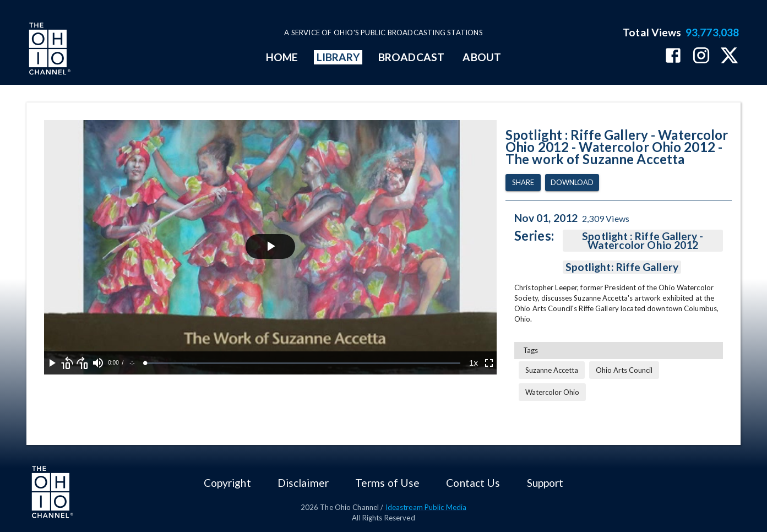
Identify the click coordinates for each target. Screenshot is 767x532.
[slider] (303, 363)
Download (572, 183)
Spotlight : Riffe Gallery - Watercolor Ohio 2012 (643, 241)
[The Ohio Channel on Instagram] (701, 56)
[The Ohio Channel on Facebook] (673, 56)
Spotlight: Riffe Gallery (622, 267)
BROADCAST (411, 57)
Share (523, 183)
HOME (282, 57)
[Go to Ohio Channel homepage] (48, 50)
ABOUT (482, 57)
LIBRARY (338, 57)
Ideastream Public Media (426, 507)
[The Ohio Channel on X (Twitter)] (729, 56)
